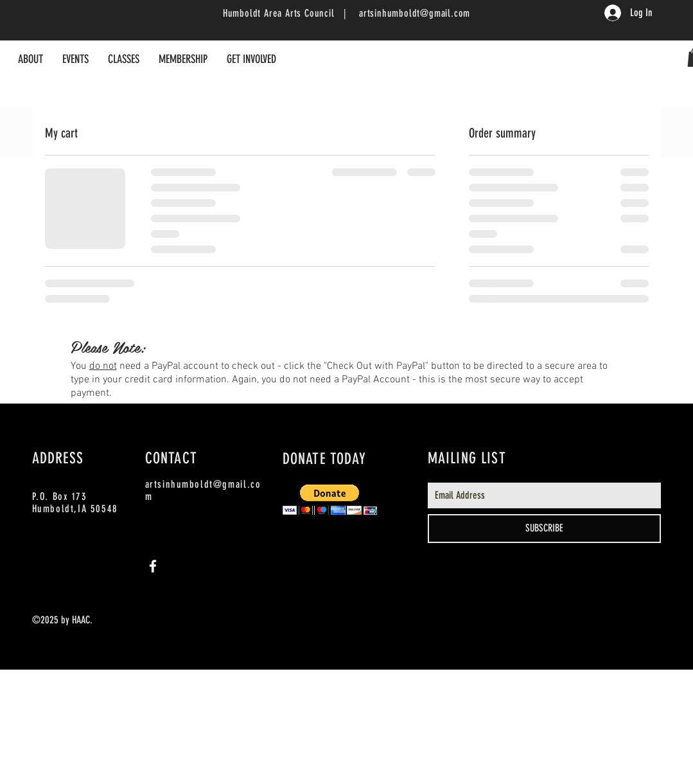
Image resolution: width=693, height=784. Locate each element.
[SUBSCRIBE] (544, 529)
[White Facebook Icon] (153, 566)
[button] (330, 500)
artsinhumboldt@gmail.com (415, 13)
